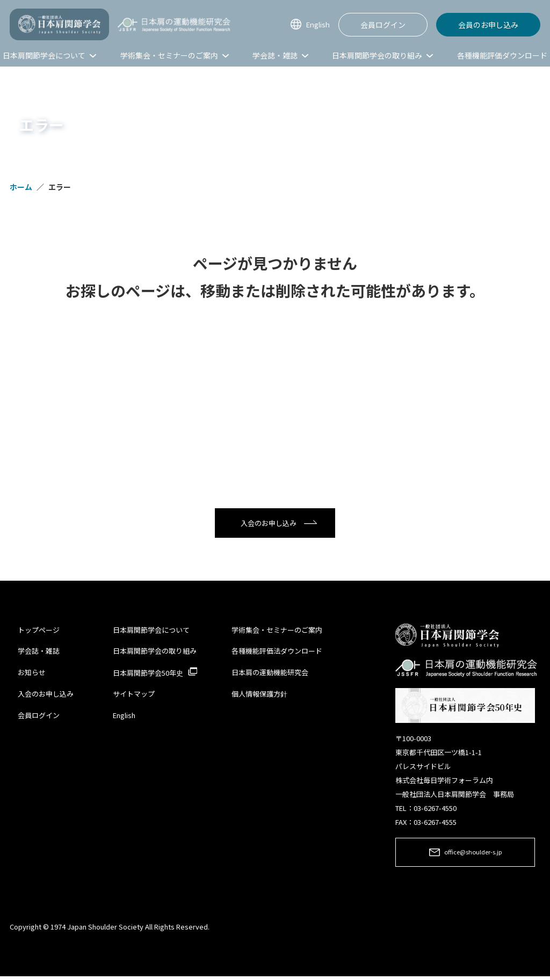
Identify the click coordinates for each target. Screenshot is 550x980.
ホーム (21, 187)
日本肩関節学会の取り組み (155, 653)
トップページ (39, 632)
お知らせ (32, 674)
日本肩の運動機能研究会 (270, 674)
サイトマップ (134, 696)
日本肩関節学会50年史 (148, 674)
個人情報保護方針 (259, 696)
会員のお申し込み (488, 25)
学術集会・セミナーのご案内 (277, 632)
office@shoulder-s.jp (473, 855)
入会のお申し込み (269, 524)
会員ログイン (383, 25)
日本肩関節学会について (151, 632)
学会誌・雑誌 (39, 653)
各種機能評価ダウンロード (502, 55)
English (316, 24)
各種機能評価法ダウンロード (277, 653)
